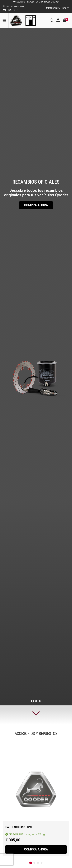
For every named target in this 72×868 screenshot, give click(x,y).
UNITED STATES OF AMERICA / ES (13, 8)
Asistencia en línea (58, 8)
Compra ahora (36, 205)
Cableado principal (19, 827)
